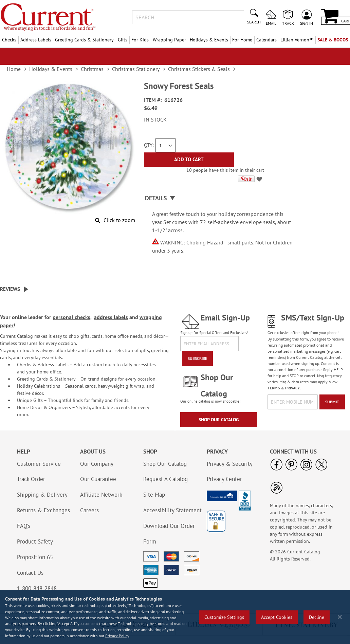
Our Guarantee (98, 479)
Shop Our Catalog (219, 420)
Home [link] (14, 69)
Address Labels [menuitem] (36, 40)
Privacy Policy (117, 636)
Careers (89, 510)
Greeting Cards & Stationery (46, 379)
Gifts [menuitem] (123, 40)
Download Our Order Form (169, 534)
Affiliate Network (101, 495)
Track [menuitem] (288, 23)
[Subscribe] (197, 358)
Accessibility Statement (172, 510)
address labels (111, 317)
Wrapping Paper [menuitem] (169, 40)
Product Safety (35, 541)
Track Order (31, 479)
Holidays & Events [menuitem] (209, 40)
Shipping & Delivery (42, 495)
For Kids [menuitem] (140, 40)
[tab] (219, 198)
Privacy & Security (230, 464)
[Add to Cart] (189, 160)
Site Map (154, 495)
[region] (175, 617)
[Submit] (332, 402)
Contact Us (30, 573)
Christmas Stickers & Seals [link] (199, 69)
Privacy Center (224, 479)
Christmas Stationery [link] (136, 69)
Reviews (10, 289)
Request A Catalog (165, 479)
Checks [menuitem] (9, 40)
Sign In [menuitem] (307, 23)
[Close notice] (340, 617)
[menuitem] (297, 40)
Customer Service (39, 464)
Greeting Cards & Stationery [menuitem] (84, 40)
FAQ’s (24, 526)
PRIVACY (292, 388)
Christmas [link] (92, 69)
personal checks (71, 317)
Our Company (97, 464)
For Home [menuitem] (242, 40)
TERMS (274, 388)
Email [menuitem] (271, 23)
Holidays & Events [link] (51, 69)
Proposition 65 (35, 557)
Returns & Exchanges (43, 510)
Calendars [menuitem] (266, 40)
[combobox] (188, 17)
